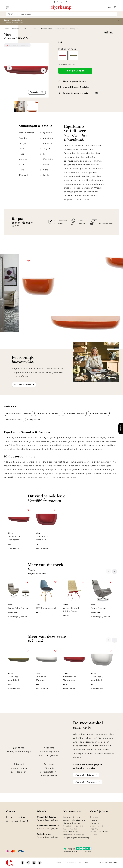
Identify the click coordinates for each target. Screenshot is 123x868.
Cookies (94, 835)
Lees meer (97, 449)
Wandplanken (47, 29)
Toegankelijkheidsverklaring (76, 838)
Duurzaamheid (97, 826)
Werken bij (95, 823)
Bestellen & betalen (73, 832)
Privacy (58, 863)
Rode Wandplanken (99, 413)
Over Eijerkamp (100, 811)
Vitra (46, 170)
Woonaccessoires (31, 29)
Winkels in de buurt (99, 832)
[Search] (61, 14)
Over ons (94, 817)
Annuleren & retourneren (75, 820)
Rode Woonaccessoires (74, 413)
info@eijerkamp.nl (17, 821)
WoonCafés (95, 829)
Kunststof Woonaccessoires (19, 413)
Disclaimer (69, 863)
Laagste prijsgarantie (73, 826)
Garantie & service (72, 823)
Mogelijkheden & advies (76, 87)
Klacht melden (70, 829)
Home (6, 29)
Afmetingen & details (75, 81)
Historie (94, 820)
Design (47, 175)
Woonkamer (16, 29)
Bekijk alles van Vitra (37, 574)
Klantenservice (72, 811)
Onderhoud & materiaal (74, 835)
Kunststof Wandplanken (47, 413)
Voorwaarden (83, 863)
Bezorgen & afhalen (72, 817)
